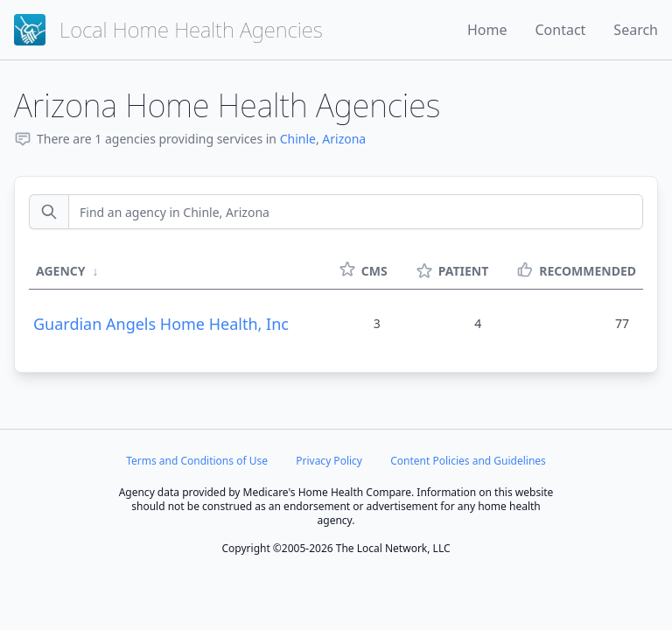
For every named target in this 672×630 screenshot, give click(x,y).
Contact (560, 30)
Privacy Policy (329, 461)
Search (636, 30)
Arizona (344, 139)
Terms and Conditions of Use (197, 461)
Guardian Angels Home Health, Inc (161, 324)
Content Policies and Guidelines (468, 461)
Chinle (298, 139)
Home (487, 30)
